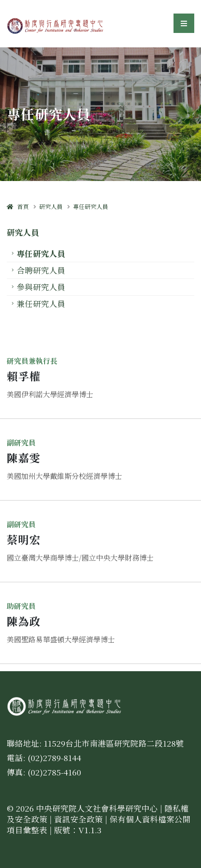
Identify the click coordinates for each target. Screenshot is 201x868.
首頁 (18, 207)
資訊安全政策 (78, 819)
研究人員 (51, 207)
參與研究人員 (41, 287)
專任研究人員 (91, 207)
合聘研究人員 (41, 270)
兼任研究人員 (41, 304)
